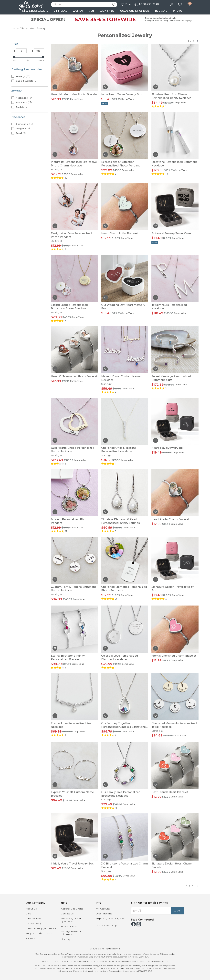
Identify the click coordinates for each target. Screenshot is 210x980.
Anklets (22, 107)
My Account (103, 909)
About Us (31, 909)
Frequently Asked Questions (71, 920)
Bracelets (24, 102)
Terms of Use (33, 919)
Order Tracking (104, 914)
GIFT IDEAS (60, 11)
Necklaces (24, 98)
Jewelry (23, 76)
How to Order (69, 926)
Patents (30, 938)
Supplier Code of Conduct (41, 933)
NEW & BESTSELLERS (35, 11)
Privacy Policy (34, 923)
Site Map (66, 939)
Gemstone (24, 124)
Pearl (21, 133)
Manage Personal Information (71, 933)
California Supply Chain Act (41, 928)
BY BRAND (161, 11)
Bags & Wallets (26, 81)
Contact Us (67, 914)
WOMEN (78, 11)
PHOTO (178, 11)
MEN (91, 11)
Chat (126, 4)
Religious (23, 128)
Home (15, 28)
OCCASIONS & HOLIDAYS (135, 11)
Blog (29, 914)
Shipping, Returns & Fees (110, 919)
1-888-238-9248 (149, 4)
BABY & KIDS (107, 11)
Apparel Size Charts (72, 909)
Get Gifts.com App (106, 925)
